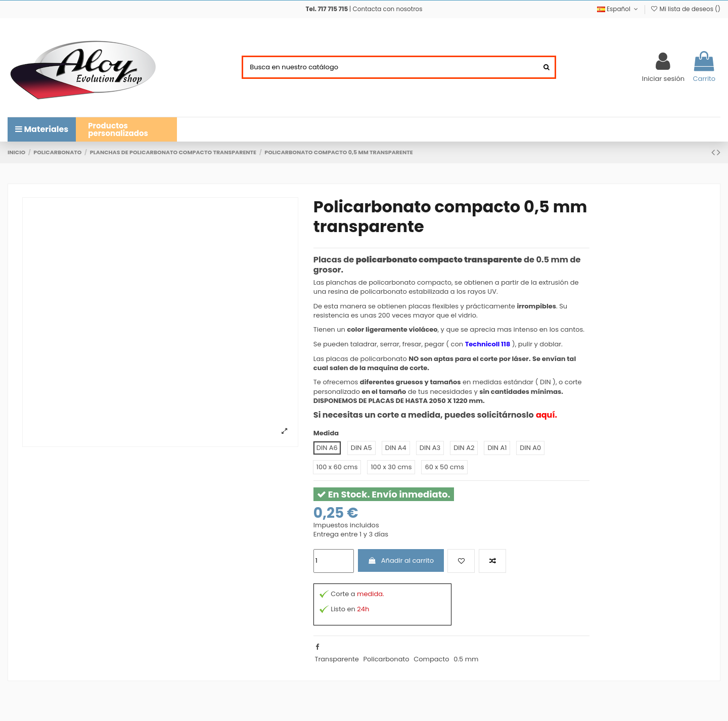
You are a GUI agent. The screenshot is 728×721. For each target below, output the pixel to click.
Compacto (431, 659)
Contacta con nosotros (388, 9)
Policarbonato (386, 659)
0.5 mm (466, 659)
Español (619, 9)
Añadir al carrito (401, 560)
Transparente (336, 659)
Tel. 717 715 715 (327, 9)
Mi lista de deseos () (685, 9)
